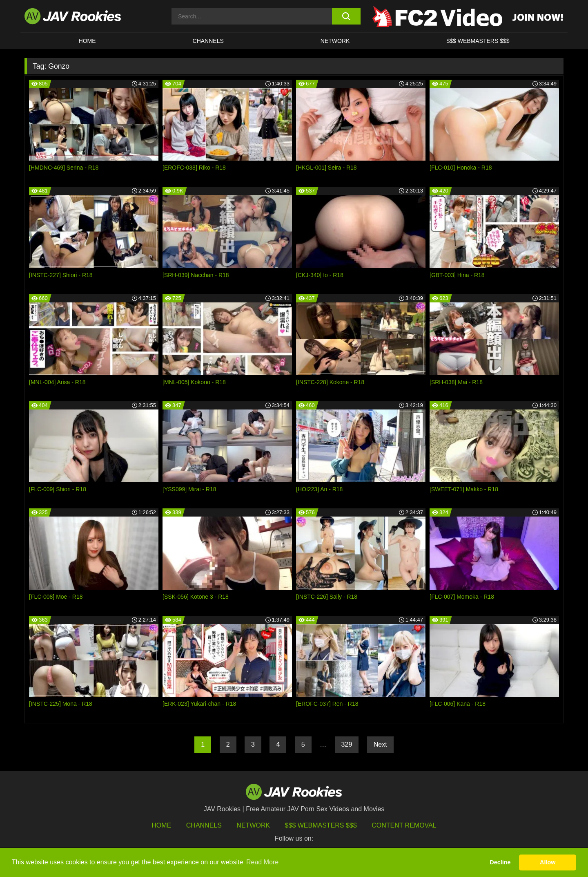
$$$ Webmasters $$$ (321, 825)
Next (380, 744)
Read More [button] (262, 862)
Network (335, 41)
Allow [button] (548, 862)
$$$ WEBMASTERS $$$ (478, 41)
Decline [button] (500, 862)
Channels (208, 41)
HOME (87, 41)
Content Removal (404, 825)
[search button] (346, 16)
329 (347, 744)
